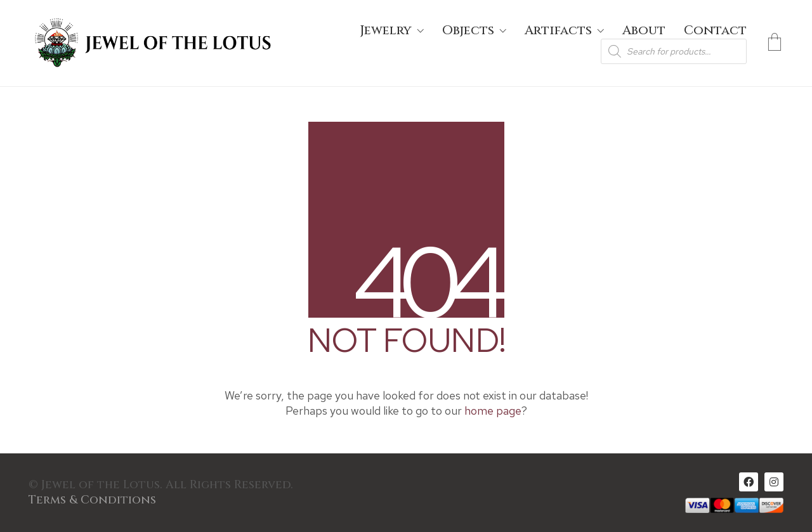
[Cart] (775, 43)
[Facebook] (749, 482)
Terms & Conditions (92, 500)
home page (493, 411)
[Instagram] (774, 482)
